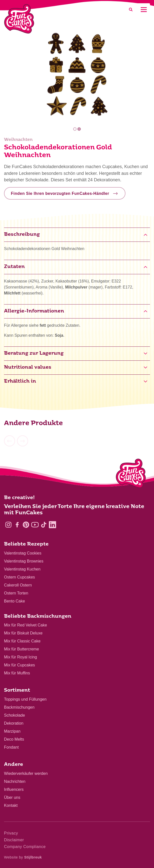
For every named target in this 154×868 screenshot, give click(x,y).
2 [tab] (79, 129)
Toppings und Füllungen (25, 699)
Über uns (12, 797)
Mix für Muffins (17, 673)
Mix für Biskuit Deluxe (23, 633)
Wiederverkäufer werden (26, 773)
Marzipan (12, 731)
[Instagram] (8, 525)
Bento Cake (15, 601)
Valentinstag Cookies (23, 553)
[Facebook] (17, 525)
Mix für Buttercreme (22, 649)
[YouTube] (35, 525)
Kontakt (11, 805)
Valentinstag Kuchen (22, 569)
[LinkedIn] (52, 525)
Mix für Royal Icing (21, 657)
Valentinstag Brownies (24, 561)
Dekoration (14, 723)
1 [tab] (75, 129)
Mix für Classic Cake (22, 641)
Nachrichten (15, 781)
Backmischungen (19, 707)
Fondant (11, 747)
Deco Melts (14, 739)
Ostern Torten (16, 593)
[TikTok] (44, 525)
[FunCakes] (19, 19)
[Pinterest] (26, 525)
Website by (23, 857)
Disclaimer (14, 840)
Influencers (14, 789)
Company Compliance (25, 847)
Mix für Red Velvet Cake (26, 625)
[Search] (131, 10)
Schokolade (15, 715)
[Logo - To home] (131, 474)
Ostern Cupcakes (20, 577)
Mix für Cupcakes (20, 665)
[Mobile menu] (144, 10)
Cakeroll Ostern (18, 585)
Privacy (11, 833)
